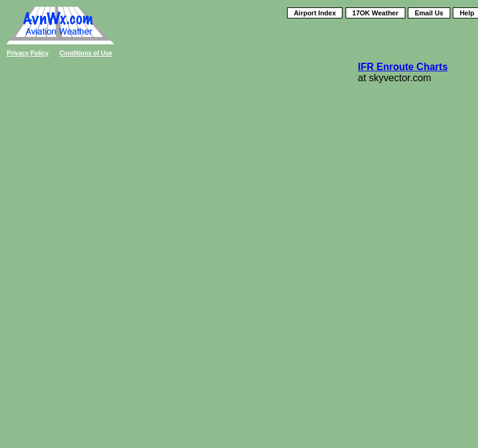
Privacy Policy (28, 53)
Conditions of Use (86, 53)
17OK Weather (375, 13)
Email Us (429, 13)
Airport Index (315, 13)
